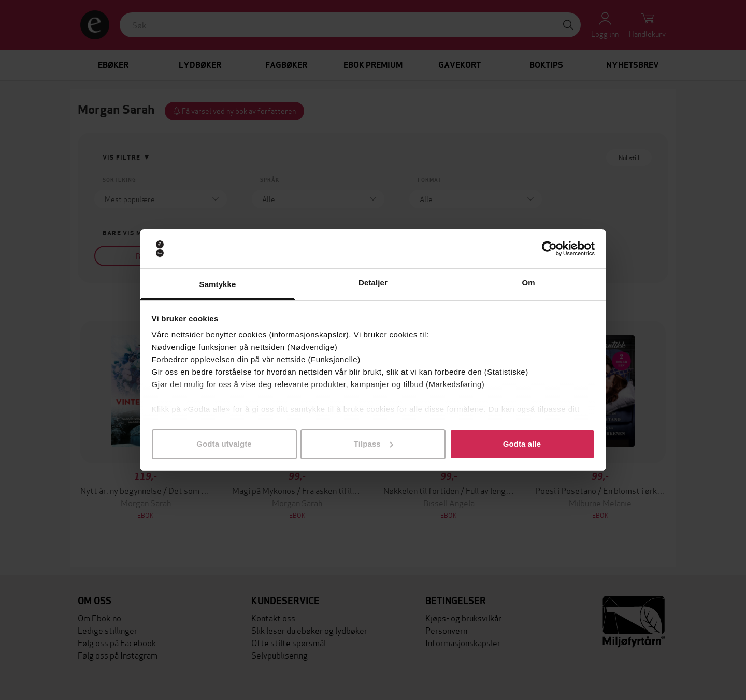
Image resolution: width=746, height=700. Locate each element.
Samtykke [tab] (218, 284)
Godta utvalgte (224, 444)
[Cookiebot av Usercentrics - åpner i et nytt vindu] (549, 249)
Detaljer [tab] (373, 283)
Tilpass (374, 444)
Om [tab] (528, 283)
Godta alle (522, 444)
